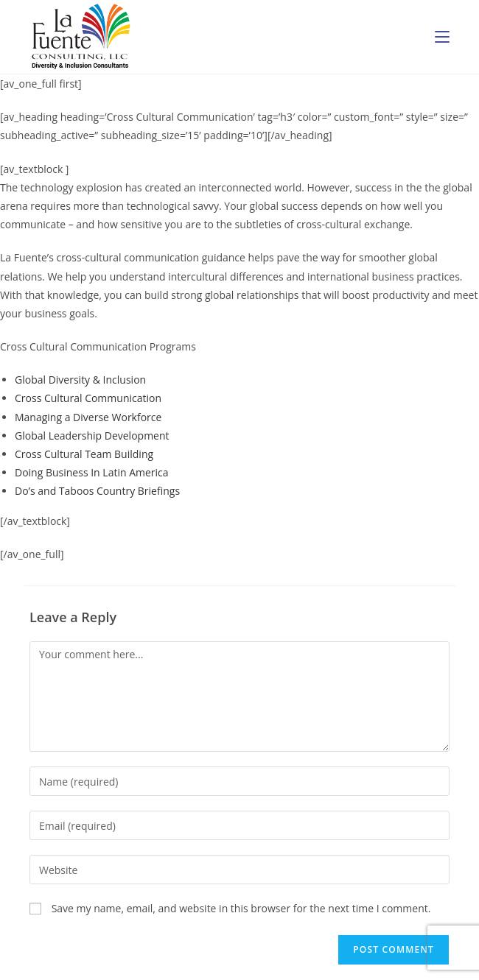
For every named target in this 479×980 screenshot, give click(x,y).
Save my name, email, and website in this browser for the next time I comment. (241, 908)
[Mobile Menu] (442, 36)
